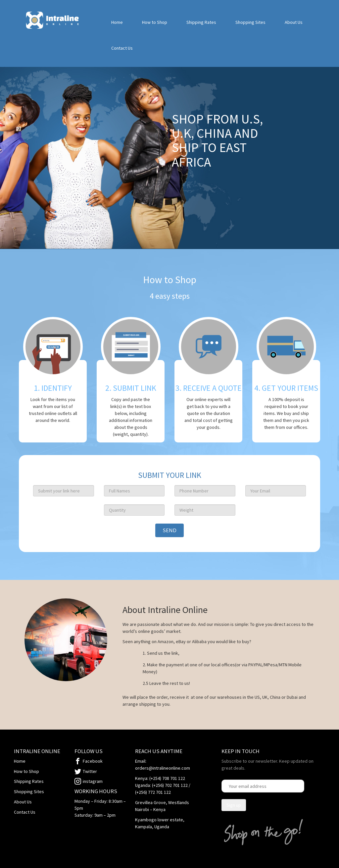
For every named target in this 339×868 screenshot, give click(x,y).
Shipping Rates (201, 22)
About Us (294, 22)
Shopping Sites (250, 22)
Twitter (90, 771)
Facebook (93, 761)
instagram (93, 781)
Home (117, 22)
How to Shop (155, 22)
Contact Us (122, 48)
